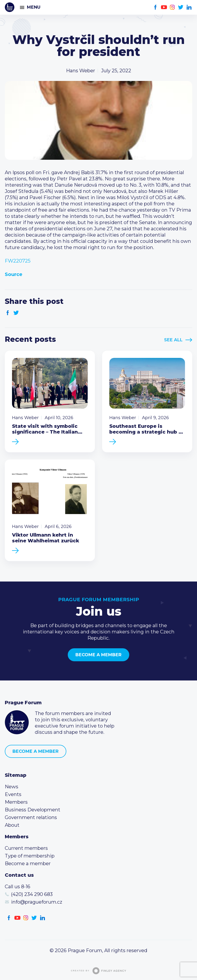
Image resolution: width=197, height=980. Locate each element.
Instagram (172, 7)
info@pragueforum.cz (37, 902)
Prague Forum (10, 7)
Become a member (98, 655)
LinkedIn (189, 7)
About (12, 825)
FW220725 (18, 261)
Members (16, 802)
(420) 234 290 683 (32, 894)
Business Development (33, 810)
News (12, 787)
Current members (26, 848)
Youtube (164, 7)
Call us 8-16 (18, 887)
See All (173, 340)
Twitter (181, 7)
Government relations (31, 817)
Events (13, 794)
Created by (98, 971)
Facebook (156, 7)
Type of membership (30, 856)
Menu (34, 7)
